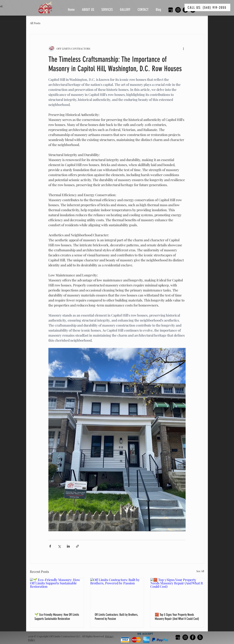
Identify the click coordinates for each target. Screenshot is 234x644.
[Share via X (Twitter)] (59, 546)
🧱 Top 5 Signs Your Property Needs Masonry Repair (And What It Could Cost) (177, 617)
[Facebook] (193, 637)
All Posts (35, 23)
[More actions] (183, 48)
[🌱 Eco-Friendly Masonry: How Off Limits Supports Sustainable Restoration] (57, 593)
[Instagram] (178, 10)
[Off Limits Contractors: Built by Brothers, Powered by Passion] (117, 593)
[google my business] (171, 10)
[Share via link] (77, 546)
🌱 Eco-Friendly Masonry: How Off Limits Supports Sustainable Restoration (57, 617)
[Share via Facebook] (50, 546)
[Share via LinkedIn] (68, 546)
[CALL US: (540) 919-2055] (207, 7)
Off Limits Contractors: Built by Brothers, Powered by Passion (116, 617)
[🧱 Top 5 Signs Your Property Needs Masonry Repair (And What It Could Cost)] (177, 593)
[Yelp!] (200, 637)
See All (200, 571)
